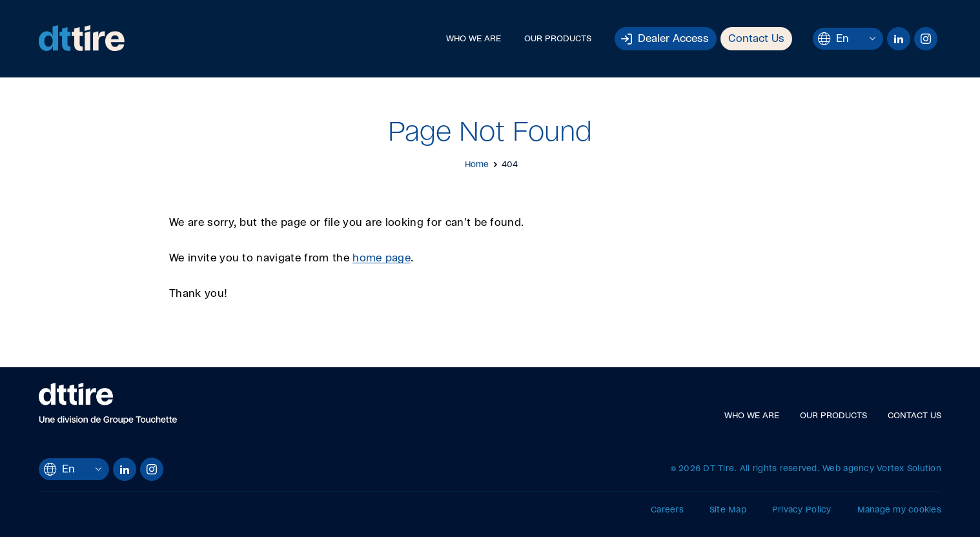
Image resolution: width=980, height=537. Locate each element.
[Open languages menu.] (873, 38)
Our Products (558, 39)
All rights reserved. (780, 469)
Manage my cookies (899, 510)
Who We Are (474, 39)
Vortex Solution (909, 469)
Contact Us (756, 39)
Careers (667, 510)
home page (382, 258)
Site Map (728, 510)
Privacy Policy (802, 510)
